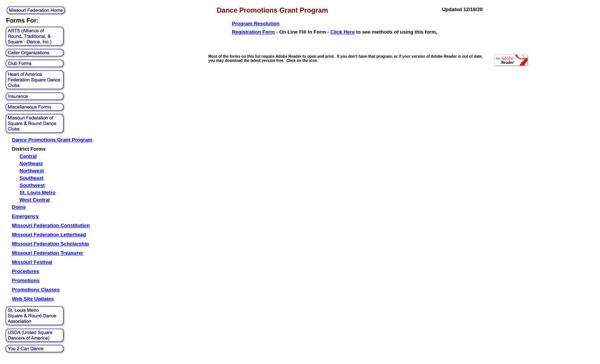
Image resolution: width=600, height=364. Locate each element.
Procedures (26, 271)
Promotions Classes (36, 290)
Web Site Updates (33, 299)
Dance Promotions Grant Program (52, 140)
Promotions (26, 280)
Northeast (31, 163)
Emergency (25, 216)
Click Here (342, 32)
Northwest (32, 171)
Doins (19, 207)
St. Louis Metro (37, 193)
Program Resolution (256, 24)
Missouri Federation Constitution (51, 225)
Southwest (32, 185)
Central (28, 156)
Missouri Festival (32, 262)
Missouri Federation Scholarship (51, 244)
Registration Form (253, 32)
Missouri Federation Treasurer (47, 253)
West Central (35, 200)
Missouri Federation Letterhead (49, 235)
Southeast (32, 178)
